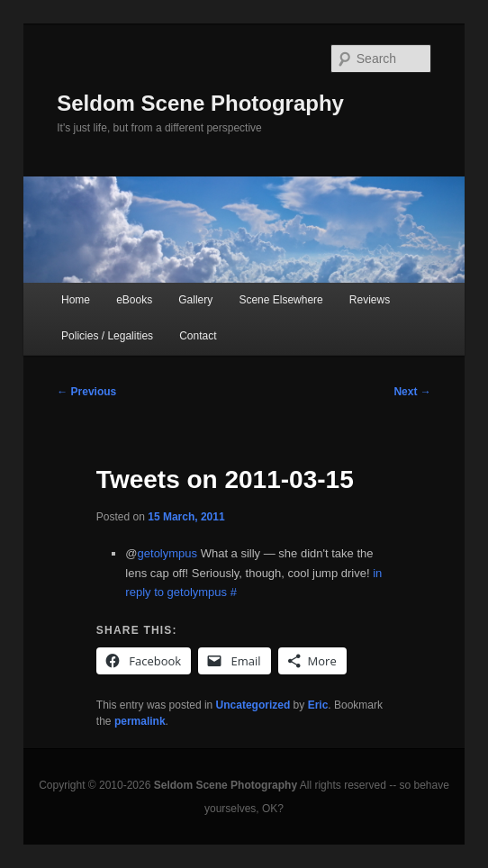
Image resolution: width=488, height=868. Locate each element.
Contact (198, 336)
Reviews (370, 300)
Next (412, 392)
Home (76, 300)
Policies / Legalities (107, 336)
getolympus (167, 553)
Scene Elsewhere (280, 300)
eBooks (134, 300)
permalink (140, 721)
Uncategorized (253, 705)
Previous (86, 392)
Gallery (195, 300)
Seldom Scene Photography (200, 103)
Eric (318, 705)
